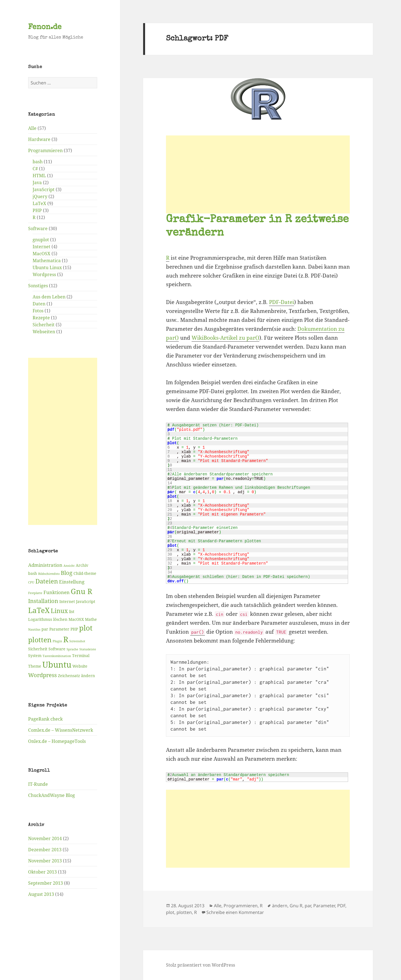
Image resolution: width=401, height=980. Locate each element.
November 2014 (45, 838)
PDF (341, 906)
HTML (39, 176)
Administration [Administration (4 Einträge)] (45, 565)
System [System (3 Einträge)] (35, 655)
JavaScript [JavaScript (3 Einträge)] (86, 601)
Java (37, 183)
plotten (184, 912)
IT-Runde (38, 784)
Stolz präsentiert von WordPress (200, 965)
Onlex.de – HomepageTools (57, 741)
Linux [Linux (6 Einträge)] (59, 611)
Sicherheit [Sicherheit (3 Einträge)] (38, 649)
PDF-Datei (282, 302)
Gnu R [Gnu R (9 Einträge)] (81, 591)
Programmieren (45, 150)
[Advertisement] (63, 441)
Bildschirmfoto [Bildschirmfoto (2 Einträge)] (49, 573)
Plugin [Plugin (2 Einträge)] (57, 641)
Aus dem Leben (49, 297)
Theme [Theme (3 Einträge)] (35, 666)
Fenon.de (45, 27)
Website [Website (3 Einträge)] (80, 666)
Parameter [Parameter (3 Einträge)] (59, 629)
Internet (41, 247)
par (308, 906)
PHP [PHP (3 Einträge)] (74, 629)
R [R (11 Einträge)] (66, 639)
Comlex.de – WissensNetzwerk (61, 730)
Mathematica (47, 261)
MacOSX (41, 254)
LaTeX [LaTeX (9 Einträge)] (39, 610)
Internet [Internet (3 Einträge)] (67, 601)
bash (38, 162)
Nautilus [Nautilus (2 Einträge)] (34, 629)
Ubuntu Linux (47, 268)
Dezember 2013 (45, 849)
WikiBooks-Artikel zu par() (225, 338)
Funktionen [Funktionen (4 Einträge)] (57, 592)
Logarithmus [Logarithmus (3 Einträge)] (40, 619)
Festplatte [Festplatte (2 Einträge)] (35, 593)
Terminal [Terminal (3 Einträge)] (81, 655)
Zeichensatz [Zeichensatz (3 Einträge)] (69, 675)
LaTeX (39, 203)
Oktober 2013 (42, 872)
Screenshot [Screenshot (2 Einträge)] (77, 641)
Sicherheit (44, 325)
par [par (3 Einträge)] (45, 629)
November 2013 (45, 860)
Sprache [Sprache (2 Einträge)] (72, 649)
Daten (39, 304)
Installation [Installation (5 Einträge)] (43, 601)
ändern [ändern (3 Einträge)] (88, 675)
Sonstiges (38, 286)
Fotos (38, 311)
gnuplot (41, 240)
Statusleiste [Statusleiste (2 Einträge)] (88, 649)
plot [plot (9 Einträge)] (86, 628)
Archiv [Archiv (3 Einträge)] (82, 565)
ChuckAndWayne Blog (52, 795)
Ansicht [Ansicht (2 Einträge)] (69, 566)
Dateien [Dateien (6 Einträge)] (47, 581)
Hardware (39, 139)
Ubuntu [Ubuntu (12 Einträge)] (57, 664)
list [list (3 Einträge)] (72, 611)
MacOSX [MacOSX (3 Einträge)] (76, 619)
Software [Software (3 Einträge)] (57, 649)
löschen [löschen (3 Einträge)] (60, 619)
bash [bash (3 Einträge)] (33, 573)
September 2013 (46, 883)
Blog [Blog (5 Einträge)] (67, 572)
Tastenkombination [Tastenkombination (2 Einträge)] (57, 656)
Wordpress (44, 274)
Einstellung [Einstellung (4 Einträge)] (72, 582)
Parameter (324, 906)
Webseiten (44, 332)
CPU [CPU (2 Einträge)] (31, 582)
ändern (280, 906)
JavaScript (44, 189)
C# (35, 169)
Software (38, 228)
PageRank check (45, 719)
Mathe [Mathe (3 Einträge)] (91, 619)
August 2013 (41, 894)
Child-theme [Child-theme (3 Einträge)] (85, 573)
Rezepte (41, 318)
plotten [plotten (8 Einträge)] (40, 640)
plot (170, 912)
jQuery (40, 196)
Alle (32, 128)
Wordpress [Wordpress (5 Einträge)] (42, 675)
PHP (37, 210)
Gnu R (296, 906)
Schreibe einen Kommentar (235, 912)
